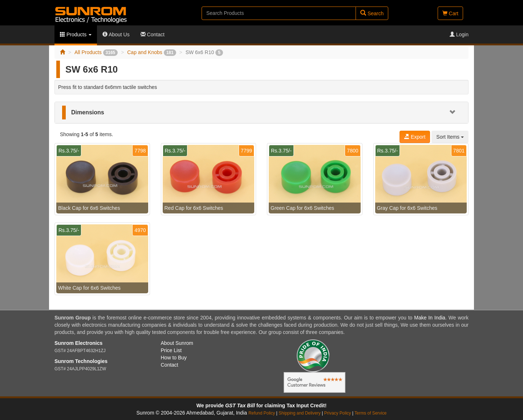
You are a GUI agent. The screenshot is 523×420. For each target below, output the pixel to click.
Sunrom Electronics (78, 343)
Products (76, 34)
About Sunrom (177, 343)
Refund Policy (262, 413)
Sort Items (450, 137)
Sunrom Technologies (81, 361)
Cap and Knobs (151, 52)
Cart (450, 13)
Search (372, 13)
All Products (96, 52)
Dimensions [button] (88, 112)
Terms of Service (371, 413)
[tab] (261, 113)
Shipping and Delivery (300, 413)
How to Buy (174, 358)
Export (415, 137)
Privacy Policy (337, 413)
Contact (153, 34)
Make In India (430, 318)
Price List (171, 350)
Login (459, 34)
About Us (116, 34)
